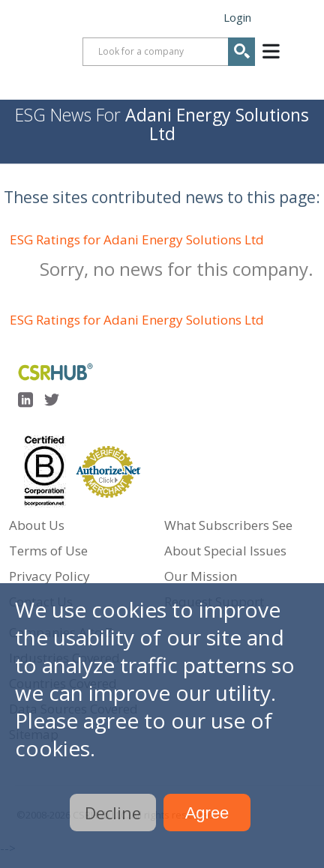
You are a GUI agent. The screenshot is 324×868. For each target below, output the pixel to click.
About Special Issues (225, 551)
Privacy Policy (49, 576)
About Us (37, 525)
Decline (113, 813)
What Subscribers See (228, 525)
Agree (207, 813)
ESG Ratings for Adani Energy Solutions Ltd (137, 239)
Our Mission (201, 576)
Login (237, 17)
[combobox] (169, 52)
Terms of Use (48, 551)
